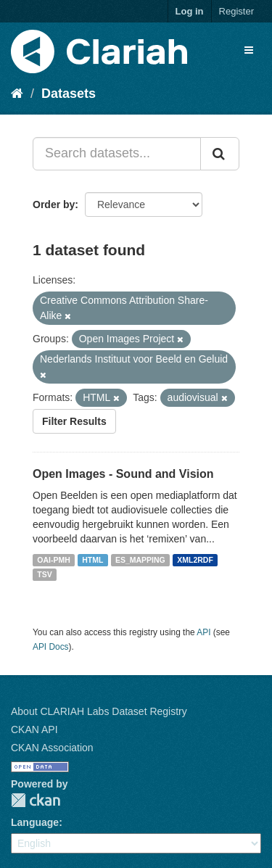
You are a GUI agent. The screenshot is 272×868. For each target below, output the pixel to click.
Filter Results (74, 421)
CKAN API (34, 729)
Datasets (69, 94)
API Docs (51, 647)
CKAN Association (52, 748)
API (203, 632)
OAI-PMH (54, 560)
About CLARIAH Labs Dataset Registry (99, 711)
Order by (54, 204)
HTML (92, 560)
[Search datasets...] (117, 154)
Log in (190, 11)
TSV (44, 574)
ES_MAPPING (140, 560)
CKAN (36, 800)
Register (236, 11)
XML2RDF (195, 560)
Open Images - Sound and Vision (123, 474)
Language (35, 822)
